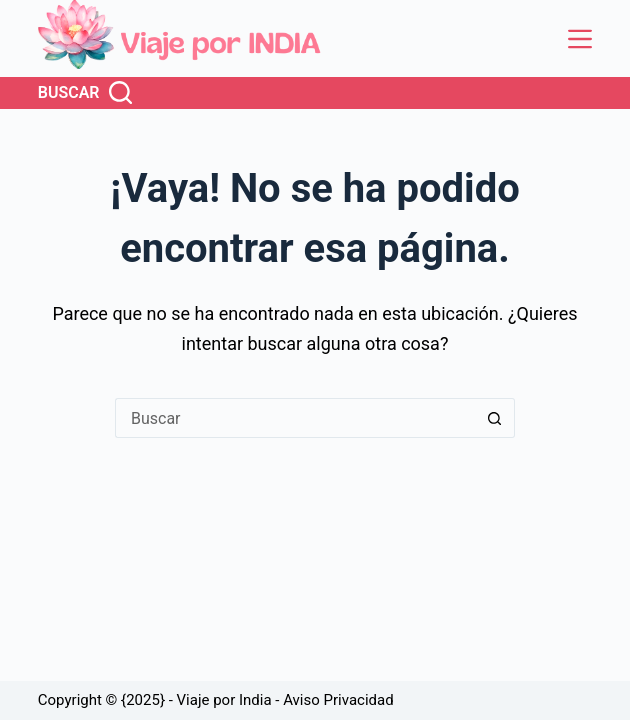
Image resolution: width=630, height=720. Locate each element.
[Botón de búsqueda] (495, 418)
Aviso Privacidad (338, 700)
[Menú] (580, 39)
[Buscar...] (295, 418)
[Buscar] (85, 93)
